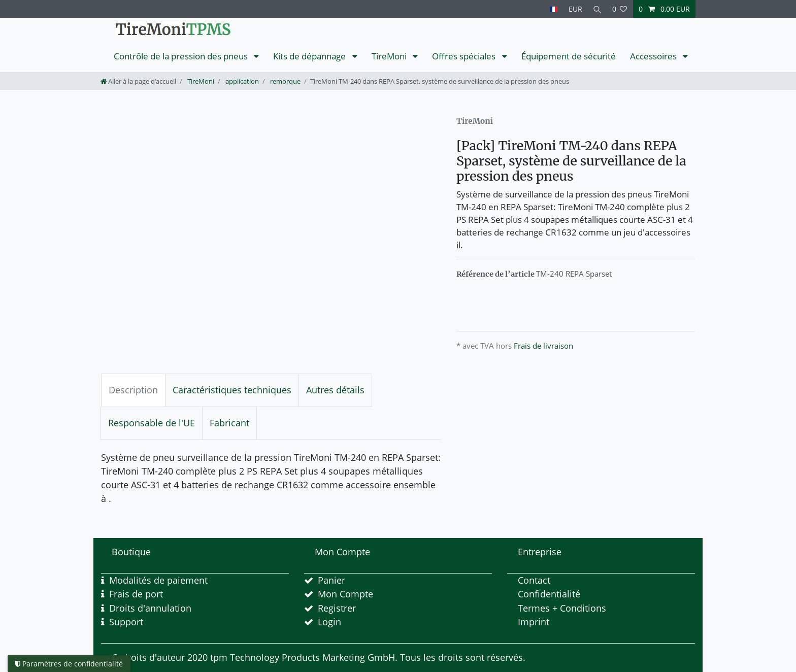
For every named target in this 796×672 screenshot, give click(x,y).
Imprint (534, 622)
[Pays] (552, 9)
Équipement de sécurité (569, 56)
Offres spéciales (465, 56)
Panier (331, 580)
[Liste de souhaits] (620, 9)
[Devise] (573, 9)
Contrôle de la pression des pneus (182, 56)
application (241, 81)
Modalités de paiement (158, 580)
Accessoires (654, 56)
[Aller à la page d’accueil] (138, 81)
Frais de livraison (543, 346)
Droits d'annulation (150, 608)
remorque (285, 81)
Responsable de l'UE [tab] (152, 423)
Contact (534, 580)
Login (329, 622)
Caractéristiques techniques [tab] (232, 390)
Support (126, 622)
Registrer (337, 608)
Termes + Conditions (562, 608)
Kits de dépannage (310, 56)
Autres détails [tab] (335, 390)
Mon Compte (345, 594)
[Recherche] (596, 9)
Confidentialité (549, 594)
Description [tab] (133, 390)
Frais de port (136, 594)
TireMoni (390, 56)
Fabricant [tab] (229, 423)
